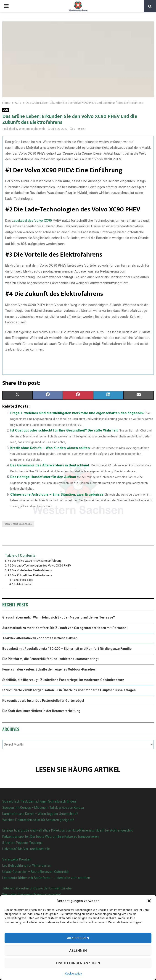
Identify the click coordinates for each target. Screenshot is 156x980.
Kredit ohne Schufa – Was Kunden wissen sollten (50, 448)
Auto (6, 110)
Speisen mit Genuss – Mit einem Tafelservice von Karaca (43, 808)
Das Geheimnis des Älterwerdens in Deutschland (50, 465)
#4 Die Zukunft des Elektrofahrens (30, 575)
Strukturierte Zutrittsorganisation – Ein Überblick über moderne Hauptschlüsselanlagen (69, 690)
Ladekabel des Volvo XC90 (32, 221)
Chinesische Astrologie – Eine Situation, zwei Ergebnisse (57, 494)
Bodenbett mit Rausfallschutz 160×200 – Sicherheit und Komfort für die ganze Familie (67, 649)
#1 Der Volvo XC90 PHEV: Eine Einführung (35, 561)
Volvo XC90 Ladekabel (18, 524)
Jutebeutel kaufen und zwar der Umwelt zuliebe (37, 888)
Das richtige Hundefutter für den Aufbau (43, 477)
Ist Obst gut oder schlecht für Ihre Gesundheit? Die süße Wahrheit (64, 430)
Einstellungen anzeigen (78, 963)
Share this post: (24, 580)
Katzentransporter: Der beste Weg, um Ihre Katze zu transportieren (50, 837)
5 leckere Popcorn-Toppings (22, 843)
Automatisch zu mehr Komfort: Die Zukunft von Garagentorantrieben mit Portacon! (65, 628)
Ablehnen (78, 951)
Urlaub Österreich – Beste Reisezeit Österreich (36, 872)
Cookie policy (73, 974)
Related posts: (23, 584)
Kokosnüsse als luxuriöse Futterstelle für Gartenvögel (43, 701)
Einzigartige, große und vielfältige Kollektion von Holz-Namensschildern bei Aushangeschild (68, 830)
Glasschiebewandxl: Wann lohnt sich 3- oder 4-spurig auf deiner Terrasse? (59, 617)
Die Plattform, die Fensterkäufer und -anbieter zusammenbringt (50, 659)
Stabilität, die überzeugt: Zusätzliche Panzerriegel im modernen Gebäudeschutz (63, 680)
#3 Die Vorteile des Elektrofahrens (30, 570)
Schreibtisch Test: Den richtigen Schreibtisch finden (39, 801)
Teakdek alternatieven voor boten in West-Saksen (40, 638)
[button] (149, 901)
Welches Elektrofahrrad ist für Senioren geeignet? (38, 820)
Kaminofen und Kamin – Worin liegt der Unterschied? (40, 814)
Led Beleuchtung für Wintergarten (27, 866)
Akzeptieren (78, 938)
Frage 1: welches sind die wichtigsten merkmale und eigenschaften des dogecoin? (77, 413)
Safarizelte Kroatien (17, 859)
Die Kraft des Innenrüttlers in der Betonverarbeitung (41, 711)
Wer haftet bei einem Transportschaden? (32, 894)
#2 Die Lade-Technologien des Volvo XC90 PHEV (39, 565)
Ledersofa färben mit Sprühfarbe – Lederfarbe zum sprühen (46, 878)
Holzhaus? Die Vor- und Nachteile (26, 849)
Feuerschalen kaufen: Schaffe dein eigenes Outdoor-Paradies (49, 669)
